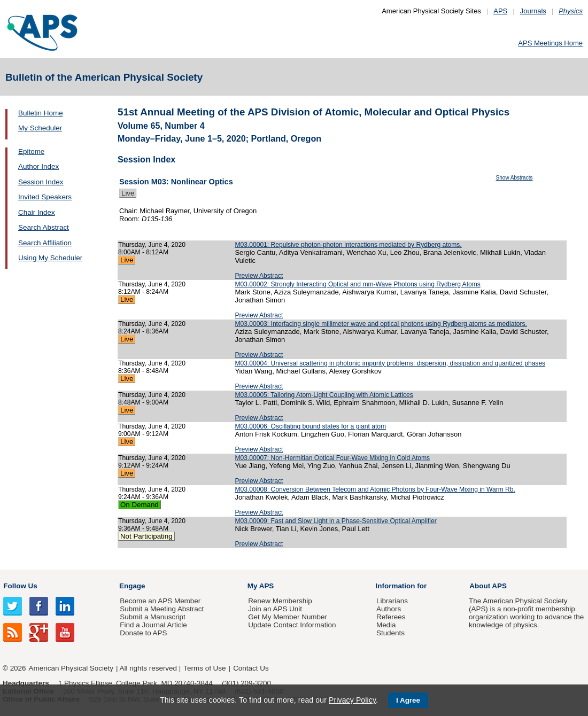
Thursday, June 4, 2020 (152, 245)
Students (390, 633)
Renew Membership (280, 601)
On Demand (140, 505)
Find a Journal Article (153, 625)
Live (128, 193)
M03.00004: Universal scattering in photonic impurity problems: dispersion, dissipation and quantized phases (390, 363)
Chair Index (37, 212)
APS (500, 11)
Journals (533, 11)
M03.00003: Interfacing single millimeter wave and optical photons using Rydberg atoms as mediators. (381, 324)
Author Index (38, 166)
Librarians (392, 601)
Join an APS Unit (275, 609)
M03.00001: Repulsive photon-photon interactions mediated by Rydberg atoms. (348, 245)
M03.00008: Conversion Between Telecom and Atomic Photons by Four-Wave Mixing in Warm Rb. (375, 489)
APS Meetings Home (550, 43)
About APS (488, 586)
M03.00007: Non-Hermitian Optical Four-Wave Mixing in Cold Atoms (332, 458)
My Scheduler (40, 128)
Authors (389, 609)
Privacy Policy (352, 700)
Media (386, 625)
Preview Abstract (259, 276)
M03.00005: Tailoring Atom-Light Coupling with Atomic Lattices (324, 395)
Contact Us (251, 668)
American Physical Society (71, 668)
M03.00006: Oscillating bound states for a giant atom (310, 426)
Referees (391, 617)
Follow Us (20, 586)
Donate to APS (143, 633)
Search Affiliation (45, 243)
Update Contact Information (292, 625)
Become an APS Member (160, 601)
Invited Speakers (45, 197)
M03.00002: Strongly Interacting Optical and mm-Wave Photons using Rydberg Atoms (357, 284)
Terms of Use (204, 668)
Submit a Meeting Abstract (162, 609)
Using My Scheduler (50, 258)
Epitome (31, 151)
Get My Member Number (288, 617)
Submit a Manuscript (152, 617)
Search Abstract (44, 227)
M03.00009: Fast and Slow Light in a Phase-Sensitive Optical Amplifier (335, 521)
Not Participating (146, 536)
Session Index (41, 182)
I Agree (408, 700)
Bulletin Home (41, 113)
